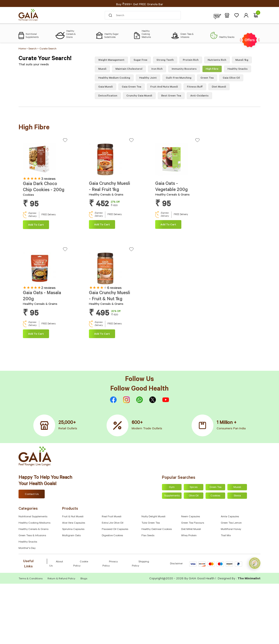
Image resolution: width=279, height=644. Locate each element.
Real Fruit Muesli (112, 517)
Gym (172, 487)
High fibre (212, 69)
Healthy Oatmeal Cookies (157, 529)
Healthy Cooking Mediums (34, 523)
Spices (194, 487)
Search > (33, 49)
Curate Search (48, 49)
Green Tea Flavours (193, 523)
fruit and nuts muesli (164, 87)
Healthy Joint (148, 78)
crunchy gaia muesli (139, 96)
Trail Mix (226, 536)
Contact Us (32, 494)
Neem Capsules (191, 517)
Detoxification (108, 96)
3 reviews (48, 179)
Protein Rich (191, 60)
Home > (23, 49)
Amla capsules (230, 517)
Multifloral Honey (231, 529)
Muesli (102, 69)
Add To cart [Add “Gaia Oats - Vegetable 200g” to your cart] (168, 225)
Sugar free (140, 60)
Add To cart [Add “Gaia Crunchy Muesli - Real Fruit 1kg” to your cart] (102, 225)
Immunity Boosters (184, 69)
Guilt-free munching (179, 78)
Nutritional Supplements (33, 517)
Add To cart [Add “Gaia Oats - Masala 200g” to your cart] (36, 334)
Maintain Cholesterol (129, 69)
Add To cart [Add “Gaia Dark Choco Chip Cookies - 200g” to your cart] (36, 225)
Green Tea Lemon (231, 523)
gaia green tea (132, 87)
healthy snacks (238, 69)
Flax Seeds (148, 536)
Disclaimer (176, 564)
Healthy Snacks (28, 542)
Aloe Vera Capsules (74, 523)
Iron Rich (157, 69)
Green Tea (215, 487)
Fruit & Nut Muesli (73, 517)
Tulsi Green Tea (151, 523)
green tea (207, 78)
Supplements (172, 496)
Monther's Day (27, 548)
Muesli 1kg (242, 60)
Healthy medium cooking (114, 78)
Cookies (215, 496)
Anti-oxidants (199, 96)
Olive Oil (194, 496)
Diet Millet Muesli (191, 529)
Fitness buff (195, 87)
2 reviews (48, 288)
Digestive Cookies (112, 536)
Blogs (84, 579)
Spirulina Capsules (73, 529)
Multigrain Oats (71, 536)
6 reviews (114, 288)
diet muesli (219, 87)
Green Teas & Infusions (32, 536)
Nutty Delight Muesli (153, 517)
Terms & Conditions (31, 579)
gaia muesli (105, 87)
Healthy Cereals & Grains (33, 529)
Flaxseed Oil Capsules (115, 529)
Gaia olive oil (231, 78)
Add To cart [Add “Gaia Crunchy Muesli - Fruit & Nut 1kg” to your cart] (102, 334)
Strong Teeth (165, 60)
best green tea (171, 96)
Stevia (237, 496)
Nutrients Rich (217, 60)
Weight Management (111, 60)
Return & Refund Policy (61, 579)
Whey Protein (189, 536)
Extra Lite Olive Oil (113, 523)
